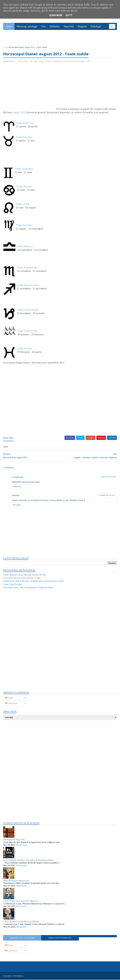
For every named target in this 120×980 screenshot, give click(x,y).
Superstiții (69, 27)
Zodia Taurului (24, 137)
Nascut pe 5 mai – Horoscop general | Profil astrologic (28, 588)
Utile (20, 39)
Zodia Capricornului (28, 310)
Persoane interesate (60, 938)
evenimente (57, 61)
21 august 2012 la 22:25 (107, 495)
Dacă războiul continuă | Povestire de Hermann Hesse (28, 860)
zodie (88, 61)
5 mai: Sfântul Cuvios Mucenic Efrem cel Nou (25, 575)
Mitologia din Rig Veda (14, 840)
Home (10, 27)
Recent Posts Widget (9, 931)
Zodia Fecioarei (24, 226)
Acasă (6, 48)
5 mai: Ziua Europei (13, 585)
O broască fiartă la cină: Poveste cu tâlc (22, 578)
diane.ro (20, 976)
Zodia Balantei (25, 247)
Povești (109, 32)
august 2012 (19, 113)
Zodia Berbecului (25, 123)
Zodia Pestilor (25, 349)
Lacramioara (18, 477)
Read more (22, 845)
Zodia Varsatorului (27, 331)
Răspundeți (17, 487)
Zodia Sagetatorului (28, 285)
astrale (26, 61)
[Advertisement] (29, 88)
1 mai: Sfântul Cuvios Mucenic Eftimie (21, 922)
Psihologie (96, 27)
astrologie (34, 61)
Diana (48, 61)
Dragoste (82, 27)
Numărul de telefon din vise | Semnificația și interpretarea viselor (34, 582)
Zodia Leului (23, 204)
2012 (20, 61)
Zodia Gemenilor (24, 169)
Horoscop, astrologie (27, 27)
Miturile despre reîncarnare (16, 881)
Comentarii (11, 704)
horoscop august (78, 61)
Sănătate (9, 39)
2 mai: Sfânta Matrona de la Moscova (21, 901)
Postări (9, 698)
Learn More (56, 15)
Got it (69, 15)
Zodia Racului (25, 187)
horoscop (66, 61)
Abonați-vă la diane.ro (22, 938)
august (42, 61)
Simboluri (55, 27)
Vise (44, 27)
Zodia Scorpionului (27, 268)
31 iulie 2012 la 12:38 (108, 477)
